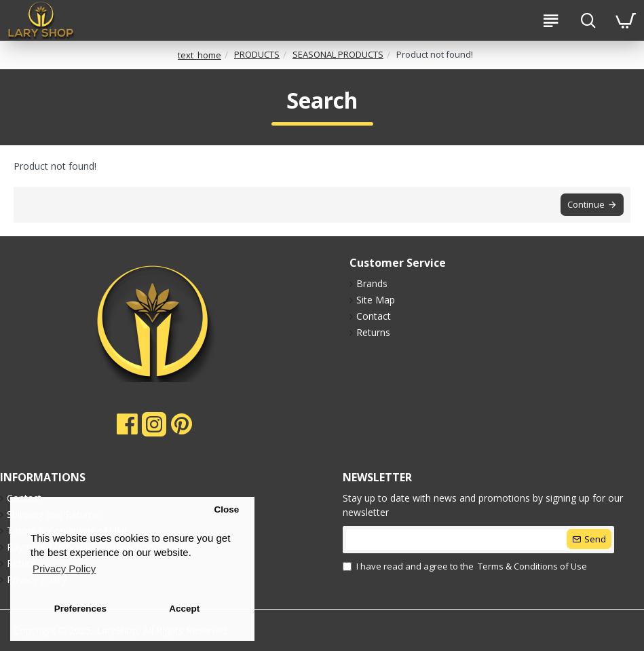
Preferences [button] (80, 609)
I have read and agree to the (466, 567)
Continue (586, 204)
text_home (200, 55)
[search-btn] (588, 20)
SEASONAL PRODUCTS (338, 54)
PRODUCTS (257, 54)
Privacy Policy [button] (64, 569)
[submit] (478, 540)
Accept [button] (184, 609)
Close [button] (226, 509)
